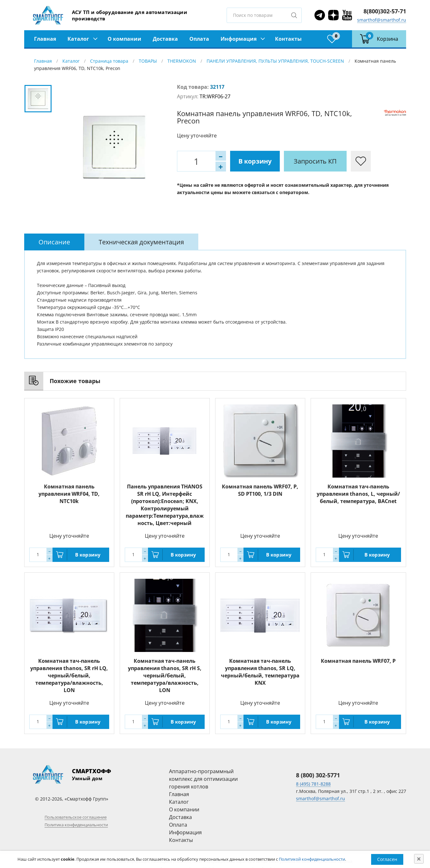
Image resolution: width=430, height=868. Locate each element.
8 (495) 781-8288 (313, 784)
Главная (45, 39)
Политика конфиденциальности (76, 825)
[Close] (419, 859)
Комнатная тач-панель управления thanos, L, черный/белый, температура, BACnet (358, 494)
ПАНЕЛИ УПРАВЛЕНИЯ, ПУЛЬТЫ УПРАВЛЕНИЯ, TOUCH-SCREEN (275, 61)
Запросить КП (315, 161)
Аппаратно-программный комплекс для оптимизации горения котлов (203, 779)
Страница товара (109, 61)
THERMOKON (182, 61)
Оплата (199, 39)
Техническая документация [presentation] (141, 242)
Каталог (78, 39)
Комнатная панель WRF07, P (358, 661)
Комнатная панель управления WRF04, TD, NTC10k (69, 494)
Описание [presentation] (54, 242)
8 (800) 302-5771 (318, 775)
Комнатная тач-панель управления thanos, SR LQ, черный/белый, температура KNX (260, 672)
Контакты (288, 39)
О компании (124, 39)
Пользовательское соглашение (76, 817)
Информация (239, 39)
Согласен (387, 859)
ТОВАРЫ (148, 61)
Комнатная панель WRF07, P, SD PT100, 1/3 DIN (260, 490)
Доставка (165, 39)
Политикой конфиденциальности (312, 859)
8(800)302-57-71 (385, 11)
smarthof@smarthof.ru (382, 20)
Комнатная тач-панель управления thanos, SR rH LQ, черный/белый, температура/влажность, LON (69, 675)
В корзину (255, 161)
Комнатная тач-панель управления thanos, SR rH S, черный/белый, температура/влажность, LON (165, 675)
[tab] (54, 242)
